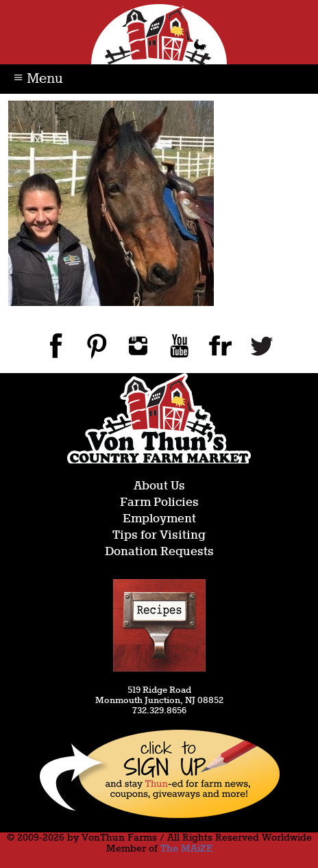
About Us (159, 486)
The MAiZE (186, 849)
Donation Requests (159, 552)
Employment (159, 519)
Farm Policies (159, 503)
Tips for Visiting (159, 536)
